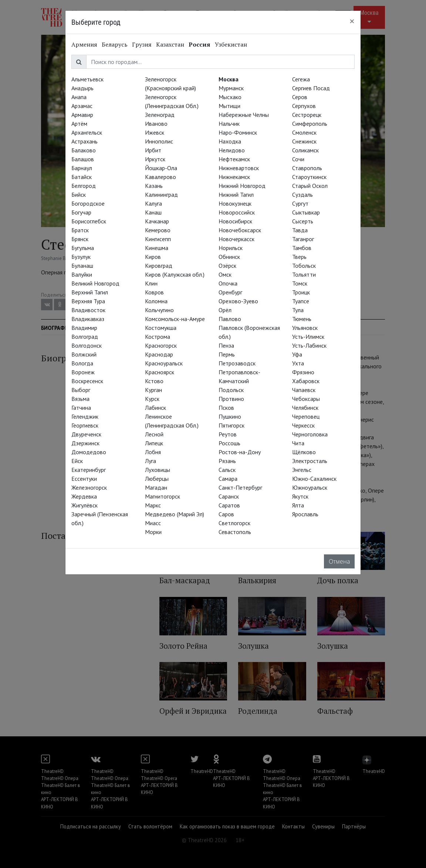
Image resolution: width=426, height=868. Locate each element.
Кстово (154, 381)
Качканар (157, 221)
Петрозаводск (237, 363)
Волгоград (85, 337)
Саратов (229, 505)
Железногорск (89, 487)
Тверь (299, 257)
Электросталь (310, 461)
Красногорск (161, 345)
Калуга (153, 203)
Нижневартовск (239, 168)
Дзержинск (85, 443)
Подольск (231, 390)
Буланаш (82, 266)
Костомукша (161, 328)
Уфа (297, 354)
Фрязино (303, 372)
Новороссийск (237, 212)
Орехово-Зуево (238, 301)
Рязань (227, 461)
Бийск (79, 195)
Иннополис (159, 141)
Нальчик (229, 124)
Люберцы (157, 479)
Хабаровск (306, 381)
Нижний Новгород (242, 186)
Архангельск (87, 132)
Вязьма (80, 399)
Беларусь (115, 44)
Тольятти (304, 274)
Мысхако (230, 97)
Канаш (153, 212)
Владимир (84, 328)
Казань (154, 186)
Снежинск (304, 141)
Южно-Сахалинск (314, 479)
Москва (229, 79)
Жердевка (84, 496)
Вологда (82, 363)
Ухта (298, 363)
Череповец (306, 416)
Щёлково (304, 452)
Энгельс (302, 470)
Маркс (153, 505)
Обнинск (229, 257)
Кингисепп (158, 239)
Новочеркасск (236, 239)
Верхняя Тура (88, 301)
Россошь (229, 443)
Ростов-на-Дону (240, 452)
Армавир (82, 115)
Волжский (84, 354)
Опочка (228, 283)
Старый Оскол (310, 186)
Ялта (298, 505)
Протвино (231, 399)
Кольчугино (159, 310)
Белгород (84, 186)
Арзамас (82, 106)
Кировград (159, 266)
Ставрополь (307, 168)
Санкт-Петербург (240, 487)
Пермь (227, 354)
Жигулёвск (84, 505)
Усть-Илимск (308, 337)
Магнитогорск (163, 496)
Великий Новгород (95, 283)
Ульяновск (305, 328)
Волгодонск (87, 345)
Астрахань (84, 141)
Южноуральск (310, 487)
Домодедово (89, 452)
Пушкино (230, 416)
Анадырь (82, 88)
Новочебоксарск (240, 230)
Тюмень (302, 319)
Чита (298, 443)
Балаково (84, 150)
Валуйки (82, 274)
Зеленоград (160, 115)
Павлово (230, 319)
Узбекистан (231, 44)
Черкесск (303, 425)
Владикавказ (88, 319)
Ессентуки (84, 479)
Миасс (153, 523)
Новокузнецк (235, 203)
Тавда (300, 230)
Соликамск (305, 150)
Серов (300, 97)
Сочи (298, 159)
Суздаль (302, 195)
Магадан (156, 487)
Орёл (225, 310)
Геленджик (85, 416)
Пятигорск (231, 425)
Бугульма (83, 248)
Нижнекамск (234, 177)
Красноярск (160, 372)
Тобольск (304, 266)
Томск (300, 283)
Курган (153, 390)
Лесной (154, 434)
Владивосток (88, 310)
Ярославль (305, 514)
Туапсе (301, 301)
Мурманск (231, 88)
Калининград (161, 195)
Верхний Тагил (90, 292)
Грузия (142, 44)
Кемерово (158, 230)
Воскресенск (87, 381)
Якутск (300, 496)
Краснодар (159, 354)
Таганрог (303, 239)
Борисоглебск (89, 221)
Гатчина (81, 408)
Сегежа (301, 79)
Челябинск (305, 408)
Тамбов (302, 248)
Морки (153, 532)
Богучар (81, 212)
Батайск (82, 177)
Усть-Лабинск (309, 345)
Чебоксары (306, 399)
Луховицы (158, 470)
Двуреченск (86, 434)
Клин (151, 283)
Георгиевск (85, 425)
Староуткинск (309, 177)
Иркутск (155, 159)
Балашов (83, 159)
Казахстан (170, 44)
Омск (225, 274)
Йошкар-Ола (161, 168)
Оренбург (230, 292)
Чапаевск (304, 390)
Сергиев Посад (311, 88)
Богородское (88, 203)
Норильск (231, 248)
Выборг (81, 390)
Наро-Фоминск (238, 132)
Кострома (158, 337)
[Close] (352, 21)
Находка (230, 141)
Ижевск (155, 132)
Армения (84, 44)
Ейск (77, 461)
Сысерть (303, 221)
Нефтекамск (234, 159)
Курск (152, 399)
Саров (226, 514)
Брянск (80, 239)
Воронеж (83, 372)
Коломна (156, 301)
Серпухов (304, 106)
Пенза (226, 345)
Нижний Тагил (236, 195)
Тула (298, 310)
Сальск (227, 470)
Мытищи (229, 106)
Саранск (229, 496)
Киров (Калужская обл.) (175, 274)
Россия (200, 44)
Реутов (228, 434)
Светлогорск (234, 523)
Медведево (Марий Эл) (175, 514)
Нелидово (232, 150)
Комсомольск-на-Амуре (175, 319)
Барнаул (82, 168)
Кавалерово (160, 177)
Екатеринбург (89, 470)
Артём (79, 124)
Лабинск (155, 408)
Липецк (154, 443)
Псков (226, 408)
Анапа (79, 97)
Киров (153, 257)
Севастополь (235, 532)
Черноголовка (310, 434)
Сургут (300, 203)
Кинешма (157, 248)
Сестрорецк (307, 115)
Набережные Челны (244, 115)
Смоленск (304, 132)
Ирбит (153, 150)
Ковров (154, 292)
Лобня (153, 452)
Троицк (301, 292)
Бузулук (81, 257)
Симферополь (310, 124)
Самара (228, 479)
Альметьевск (87, 79)
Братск (80, 230)
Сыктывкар (306, 212)
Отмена (339, 561)
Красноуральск (164, 363)
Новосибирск (235, 221)
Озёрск (227, 266)
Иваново (156, 124)
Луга (151, 461)
